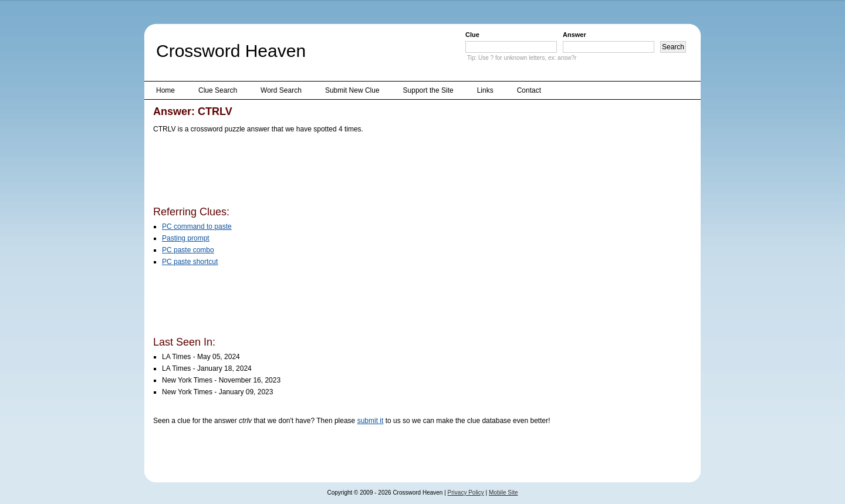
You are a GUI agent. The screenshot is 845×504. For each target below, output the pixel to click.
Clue (472, 35)
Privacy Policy (466, 493)
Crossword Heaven (231, 51)
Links (485, 90)
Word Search (281, 90)
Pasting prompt (186, 238)
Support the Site (428, 90)
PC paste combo (188, 250)
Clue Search (218, 90)
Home (165, 90)
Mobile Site (503, 493)
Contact (529, 90)
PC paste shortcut (190, 262)
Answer (574, 35)
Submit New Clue (352, 90)
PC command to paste (197, 226)
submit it (371, 421)
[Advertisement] (367, 172)
